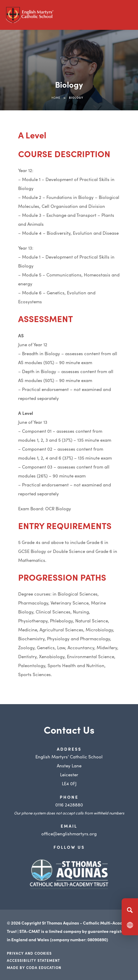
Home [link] (56, 98)
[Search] (130, 910)
